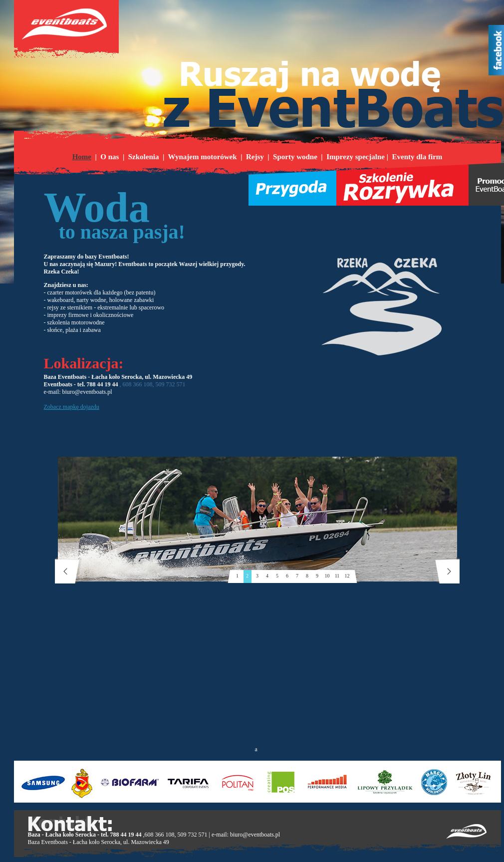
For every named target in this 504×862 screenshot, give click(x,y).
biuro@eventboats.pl (255, 835)
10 (327, 576)
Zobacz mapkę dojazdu (72, 407)
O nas (110, 157)
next (446, 570)
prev (69, 570)
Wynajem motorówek (202, 157)
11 (337, 576)
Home (82, 157)
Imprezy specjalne (356, 157)
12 (347, 576)
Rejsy (255, 157)
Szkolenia (144, 157)
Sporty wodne (295, 157)
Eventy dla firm (417, 157)
